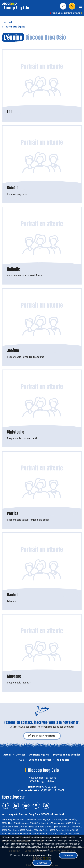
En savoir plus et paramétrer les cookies (31, 855)
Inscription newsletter (42, 736)
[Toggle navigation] (81, 7)
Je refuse (68, 855)
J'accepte (42, 863)
